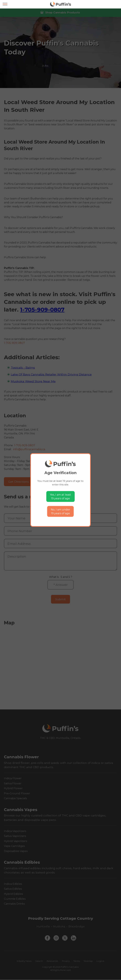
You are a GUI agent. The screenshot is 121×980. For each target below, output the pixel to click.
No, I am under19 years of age (60, 511)
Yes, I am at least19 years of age (60, 496)
